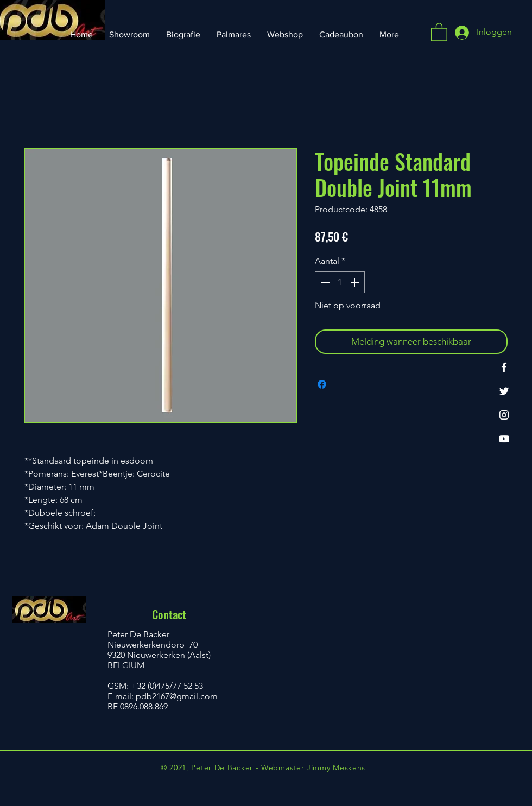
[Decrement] (324, 282)
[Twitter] (504, 391)
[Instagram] (504, 415)
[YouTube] (504, 439)
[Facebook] (504, 367)
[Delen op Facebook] (322, 384)
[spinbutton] (340, 282)
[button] (439, 31)
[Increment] (356, 282)
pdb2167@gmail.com (177, 696)
